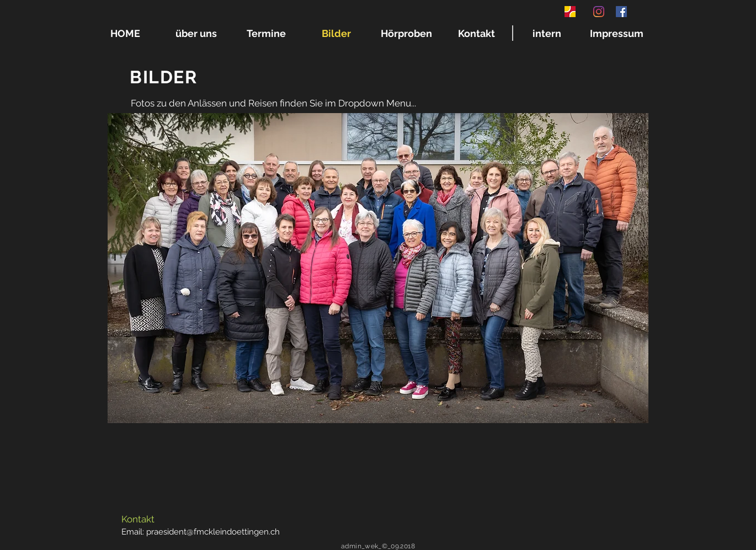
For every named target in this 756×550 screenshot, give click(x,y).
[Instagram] (599, 12)
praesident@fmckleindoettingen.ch (213, 532)
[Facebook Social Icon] (621, 12)
